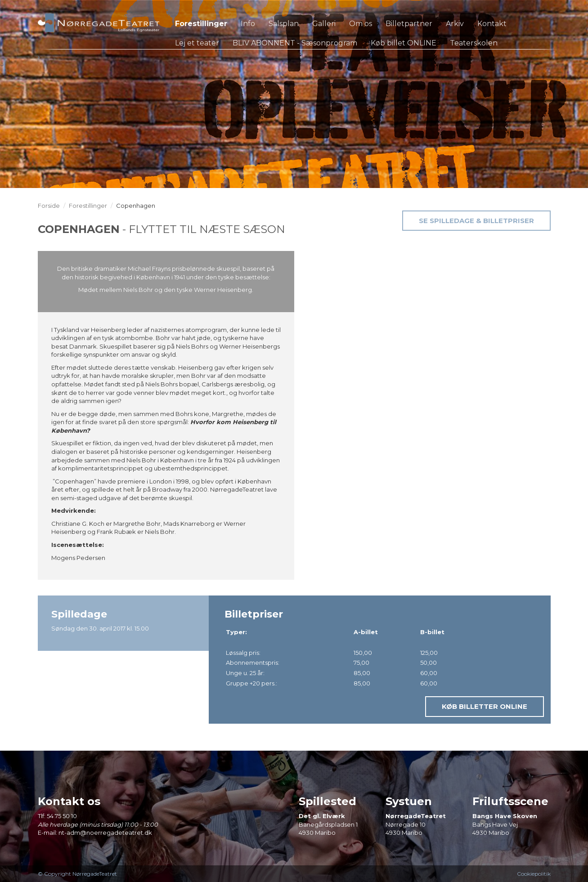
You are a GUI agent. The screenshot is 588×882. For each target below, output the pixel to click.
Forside (49, 206)
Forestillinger (88, 206)
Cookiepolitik (534, 874)
